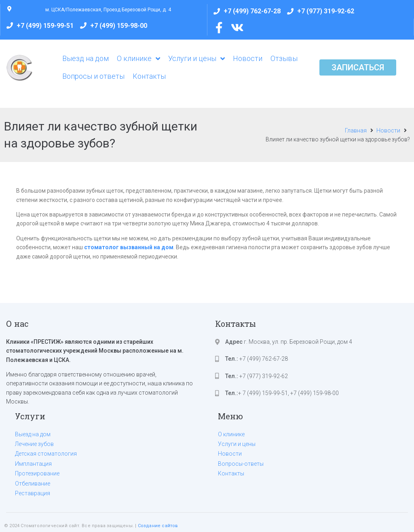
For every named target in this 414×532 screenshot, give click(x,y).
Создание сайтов (158, 526)
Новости (388, 130)
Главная (356, 130)
